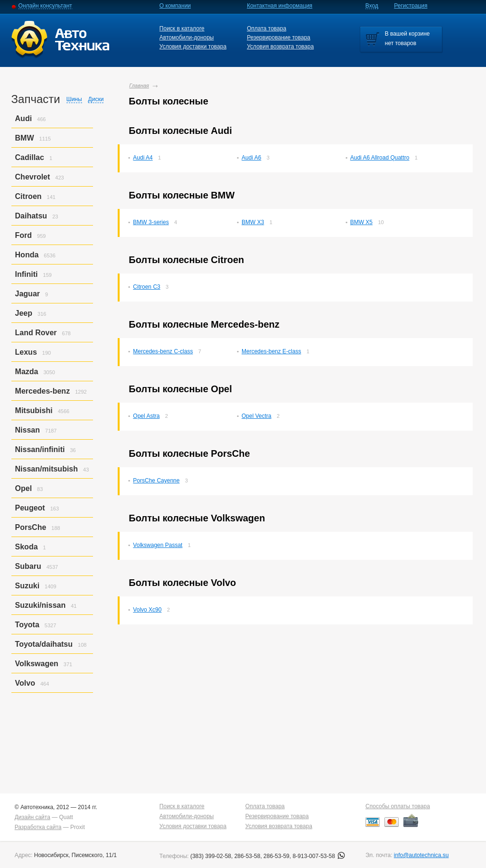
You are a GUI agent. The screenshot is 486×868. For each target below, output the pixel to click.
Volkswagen (37, 664)
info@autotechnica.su (421, 855)
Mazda (27, 372)
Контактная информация (280, 6)
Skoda (27, 547)
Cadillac (30, 157)
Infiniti (27, 274)
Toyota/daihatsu (44, 644)
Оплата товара (266, 28)
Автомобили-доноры (187, 38)
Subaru (28, 566)
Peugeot (30, 508)
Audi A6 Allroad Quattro (380, 158)
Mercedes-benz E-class (271, 351)
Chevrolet (33, 177)
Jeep (24, 313)
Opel (24, 488)
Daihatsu (31, 216)
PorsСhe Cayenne (156, 481)
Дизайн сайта (33, 817)
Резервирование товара (279, 38)
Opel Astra (146, 416)
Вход (372, 6)
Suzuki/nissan (41, 605)
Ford (24, 235)
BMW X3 (253, 222)
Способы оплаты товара (398, 806)
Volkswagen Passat (158, 545)
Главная (139, 85)
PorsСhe (31, 527)
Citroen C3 (146, 287)
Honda (27, 255)
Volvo (25, 683)
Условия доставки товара (193, 47)
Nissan (28, 430)
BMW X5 (361, 222)
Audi (24, 118)
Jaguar (28, 294)
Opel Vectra (257, 416)
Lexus (26, 352)
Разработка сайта (38, 827)
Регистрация (411, 6)
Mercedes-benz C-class (163, 351)
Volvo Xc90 (147, 610)
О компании (175, 6)
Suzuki (28, 586)
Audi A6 (251, 158)
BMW (25, 138)
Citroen (28, 196)
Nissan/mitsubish (47, 469)
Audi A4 (143, 158)
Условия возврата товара (280, 47)
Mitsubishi (34, 410)
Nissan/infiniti (40, 449)
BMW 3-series (151, 222)
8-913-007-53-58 (319, 856)
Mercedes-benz (43, 391)
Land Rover (36, 333)
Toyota (27, 625)
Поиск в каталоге (182, 28)
